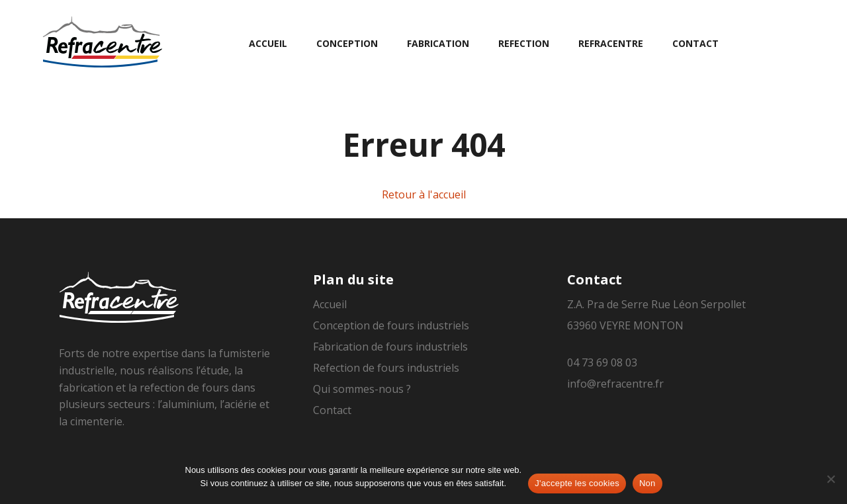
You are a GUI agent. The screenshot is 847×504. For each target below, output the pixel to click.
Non (647, 483)
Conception (347, 43)
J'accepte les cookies (577, 483)
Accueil (268, 43)
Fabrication (438, 43)
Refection (524, 43)
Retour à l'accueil (424, 194)
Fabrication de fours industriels (390, 347)
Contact (695, 43)
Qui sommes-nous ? (362, 389)
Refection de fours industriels (386, 368)
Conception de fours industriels (391, 325)
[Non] (830, 479)
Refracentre (611, 43)
